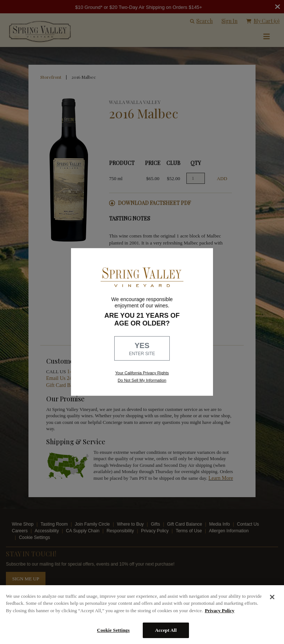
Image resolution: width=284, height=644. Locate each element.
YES (142, 349)
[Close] (272, 597)
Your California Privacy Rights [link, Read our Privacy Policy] (142, 373)
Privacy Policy (220, 611)
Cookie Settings (113, 630)
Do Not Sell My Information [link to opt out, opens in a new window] (142, 380)
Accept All (166, 630)
